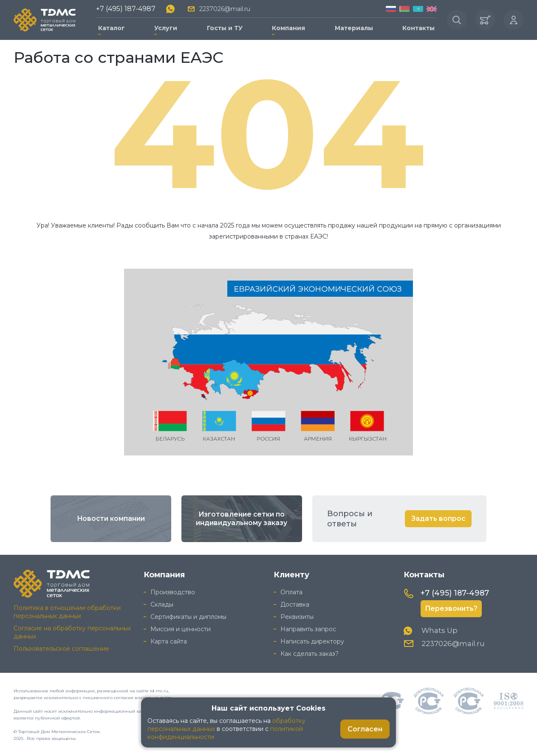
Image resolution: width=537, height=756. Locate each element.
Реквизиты (297, 616)
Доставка (295, 604)
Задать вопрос (438, 518)
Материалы (352, 27)
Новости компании (111, 518)
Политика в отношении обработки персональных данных (67, 611)
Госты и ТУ (224, 27)
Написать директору (312, 641)
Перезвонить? (452, 608)
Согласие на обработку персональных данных (72, 631)
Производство (173, 591)
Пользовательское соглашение (61, 648)
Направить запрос (308, 628)
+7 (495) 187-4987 (126, 8)
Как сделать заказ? (309, 653)
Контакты (417, 27)
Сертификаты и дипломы (188, 616)
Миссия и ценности (181, 628)
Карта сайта (169, 641)
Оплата (291, 591)
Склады (162, 604)
